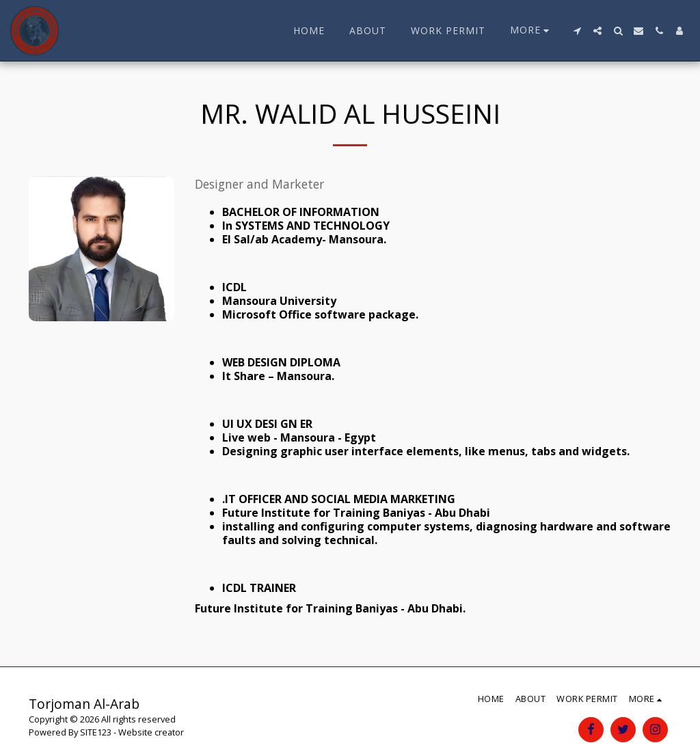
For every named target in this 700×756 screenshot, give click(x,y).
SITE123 (96, 732)
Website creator (151, 732)
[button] (577, 31)
